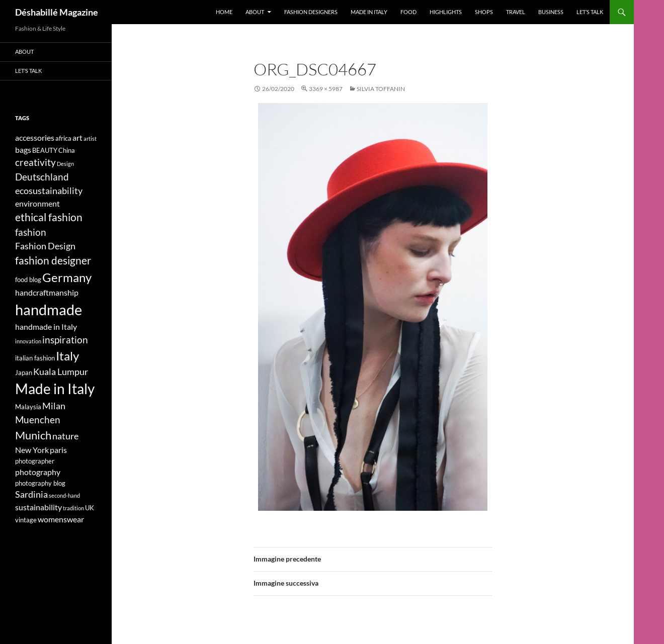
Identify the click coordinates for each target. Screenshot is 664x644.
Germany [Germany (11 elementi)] (67, 277)
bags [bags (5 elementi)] (23, 150)
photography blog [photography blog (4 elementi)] (40, 483)
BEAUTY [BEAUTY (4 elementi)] (45, 150)
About (255, 12)
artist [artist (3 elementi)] (90, 139)
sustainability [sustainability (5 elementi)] (38, 507)
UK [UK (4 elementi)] (90, 508)
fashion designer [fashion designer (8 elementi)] (53, 260)
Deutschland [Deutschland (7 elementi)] (42, 177)
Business (551, 12)
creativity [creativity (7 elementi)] (35, 162)
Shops (484, 12)
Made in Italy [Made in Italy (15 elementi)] (55, 389)
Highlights (446, 12)
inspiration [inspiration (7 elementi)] (65, 340)
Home (224, 12)
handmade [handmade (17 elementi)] (49, 309)
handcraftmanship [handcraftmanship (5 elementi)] (47, 292)
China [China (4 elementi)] (67, 150)
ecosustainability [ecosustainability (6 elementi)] (49, 191)
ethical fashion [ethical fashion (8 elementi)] (49, 217)
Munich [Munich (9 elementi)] (33, 435)
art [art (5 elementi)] (77, 137)
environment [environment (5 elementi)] (37, 203)
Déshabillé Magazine (57, 12)
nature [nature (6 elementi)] (65, 436)
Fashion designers (311, 12)
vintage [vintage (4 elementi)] (26, 520)
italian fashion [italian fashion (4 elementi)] (35, 358)
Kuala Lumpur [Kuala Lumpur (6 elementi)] (61, 372)
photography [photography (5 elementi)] (38, 472)
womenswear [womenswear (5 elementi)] (61, 519)
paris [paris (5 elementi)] (58, 450)
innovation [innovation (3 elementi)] (28, 341)
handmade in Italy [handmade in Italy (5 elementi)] (46, 327)
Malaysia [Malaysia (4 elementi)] (28, 407)
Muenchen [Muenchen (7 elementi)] (38, 420)
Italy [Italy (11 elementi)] (67, 356)
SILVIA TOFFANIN (381, 89)
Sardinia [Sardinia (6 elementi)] (31, 494)
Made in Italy (369, 12)
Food (408, 12)
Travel (516, 12)
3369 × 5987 (326, 89)
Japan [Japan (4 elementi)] (24, 373)
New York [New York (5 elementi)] (32, 450)
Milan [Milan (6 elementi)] (54, 406)
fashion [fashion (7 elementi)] (31, 232)
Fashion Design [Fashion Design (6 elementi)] (45, 246)
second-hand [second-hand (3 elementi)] (64, 495)
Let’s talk (590, 12)
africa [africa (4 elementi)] (63, 138)
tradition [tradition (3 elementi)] (73, 508)
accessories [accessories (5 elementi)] (35, 137)
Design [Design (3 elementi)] (65, 164)
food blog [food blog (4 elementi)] (28, 280)
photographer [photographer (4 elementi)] (35, 461)
